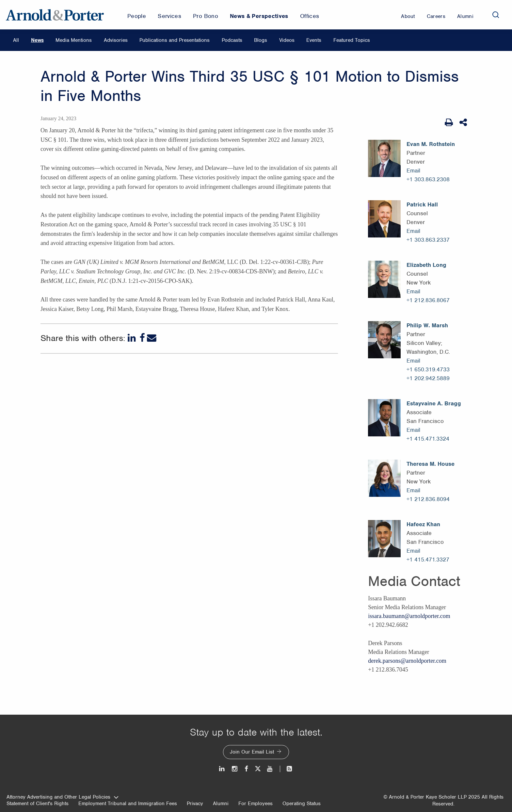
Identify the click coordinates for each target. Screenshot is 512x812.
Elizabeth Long (426, 265)
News (37, 40)
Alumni (221, 804)
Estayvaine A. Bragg (434, 403)
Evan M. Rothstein (431, 144)
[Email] (152, 338)
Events (314, 40)
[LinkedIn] (132, 338)
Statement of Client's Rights (38, 804)
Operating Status (302, 804)
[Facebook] (142, 338)
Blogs (261, 40)
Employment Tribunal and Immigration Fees (128, 804)
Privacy (195, 804)
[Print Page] (449, 122)
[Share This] (464, 122)
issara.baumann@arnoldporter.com (409, 616)
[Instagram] (235, 769)
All (16, 40)
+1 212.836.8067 (428, 300)
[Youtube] (270, 769)
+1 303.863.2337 (428, 240)
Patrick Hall (422, 204)
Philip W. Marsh (427, 325)
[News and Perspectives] (287, 769)
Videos (287, 40)
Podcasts (232, 40)
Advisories (116, 40)
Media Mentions (74, 40)
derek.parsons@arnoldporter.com (407, 661)
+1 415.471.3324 (428, 439)
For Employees (256, 804)
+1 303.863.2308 (428, 179)
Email (413, 171)
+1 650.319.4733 (428, 369)
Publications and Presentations (175, 40)
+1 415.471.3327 (428, 560)
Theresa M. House (431, 464)
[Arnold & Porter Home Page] (55, 15)
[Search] (496, 15)
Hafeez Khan (423, 524)
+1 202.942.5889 (428, 378)
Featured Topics (352, 40)
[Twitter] (258, 769)
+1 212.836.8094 (428, 499)
